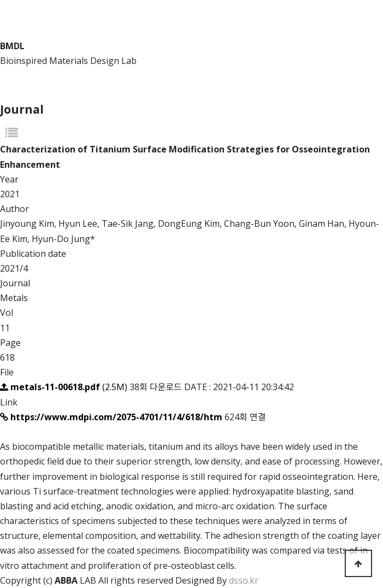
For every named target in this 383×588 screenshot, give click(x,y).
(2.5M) (65, 387)
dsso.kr (244, 580)
